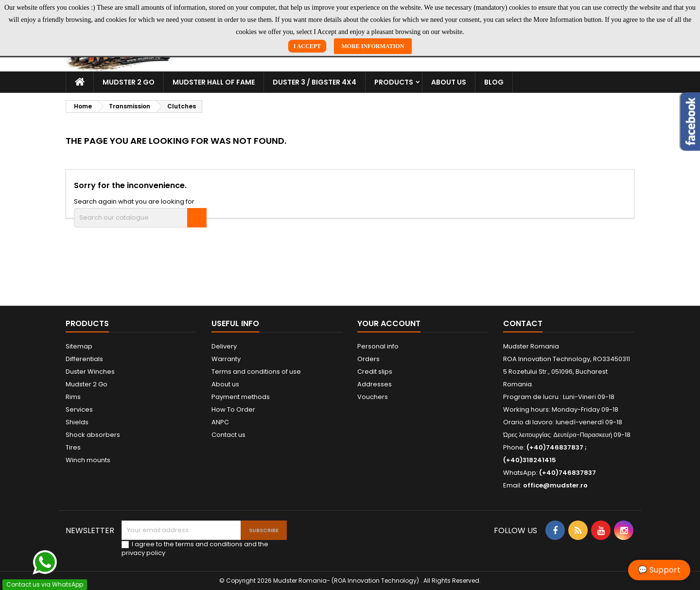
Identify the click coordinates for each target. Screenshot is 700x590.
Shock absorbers (93, 435)
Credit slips (375, 372)
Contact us (228, 435)
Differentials (84, 359)
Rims (73, 397)
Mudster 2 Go (129, 82)
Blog (494, 82)
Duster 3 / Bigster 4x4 (315, 82)
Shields (77, 422)
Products (394, 82)
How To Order (233, 409)
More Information (373, 46)
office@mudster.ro (555, 485)
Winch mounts (88, 460)
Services (79, 409)
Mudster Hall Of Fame (214, 82)
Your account (389, 323)
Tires (73, 447)
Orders (368, 359)
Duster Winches (90, 372)
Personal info (378, 346)
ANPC (220, 422)
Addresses (375, 384)
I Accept (307, 46)
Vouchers (373, 397)
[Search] (140, 218)
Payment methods (241, 397)
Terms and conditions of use (256, 372)
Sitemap (79, 346)
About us (449, 82)
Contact (523, 323)
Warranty (226, 359)
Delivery (224, 346)
